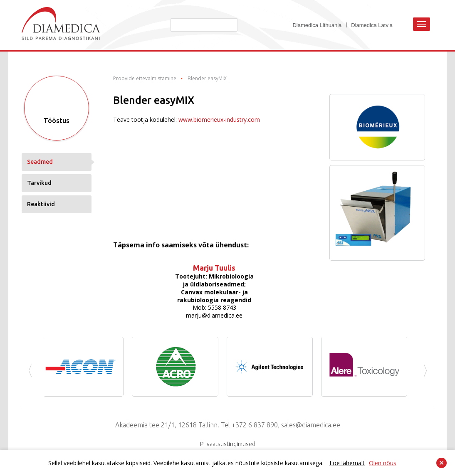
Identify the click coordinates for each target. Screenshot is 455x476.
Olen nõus (383, 463)
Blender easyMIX (207, 79)
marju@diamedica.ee (214, 315)
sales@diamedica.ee (311, 425)
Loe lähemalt (347, 463)
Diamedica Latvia (372, 25)
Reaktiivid (41, 204)
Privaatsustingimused (228, 444)
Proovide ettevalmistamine (145, 79)
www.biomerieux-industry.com (219, 120)
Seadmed (40, 162)
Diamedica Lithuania (317, 25)
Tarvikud (39, 183)
